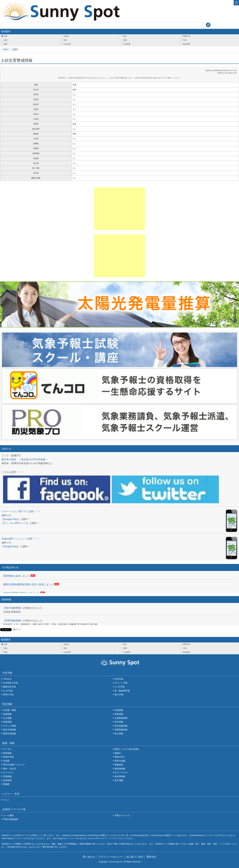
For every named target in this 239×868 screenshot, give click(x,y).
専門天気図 (120, 761)
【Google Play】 (11, 519)
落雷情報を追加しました (16, 576)
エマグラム (8, 773)
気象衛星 (119, 765)
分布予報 (119, 679)
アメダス (7, 749)
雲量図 (6, 784)
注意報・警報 (9, 710)
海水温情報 (120, 776)
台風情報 (119, 710)
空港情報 (7, 776)
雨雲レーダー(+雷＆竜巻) (127, 749)
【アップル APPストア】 (15, 523)
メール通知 (8, 815)
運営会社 (151, 857)
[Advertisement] (120, 209)
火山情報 (7, 718)
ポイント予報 (121, 683)
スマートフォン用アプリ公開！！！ (21, 511)
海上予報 (119, 695)
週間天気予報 (9, 687)
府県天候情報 (9, 734)
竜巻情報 (7, 722)
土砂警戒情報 (121, 718)
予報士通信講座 (11, 819)
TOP (5, 49)
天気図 (6, 761)
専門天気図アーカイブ (14, 765)
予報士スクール (122, 815)
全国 (15, 49)
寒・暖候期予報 (122, 691)
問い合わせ (89, 857)
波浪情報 (7, 780)
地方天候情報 (9, 730)
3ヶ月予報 (8, 691)
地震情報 (7, 714)
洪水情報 (119, 722)
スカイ (6, 800)
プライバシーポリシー (111, 857)
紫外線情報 (120, 769)
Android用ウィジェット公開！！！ (20, 539)
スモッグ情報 (9, 726)
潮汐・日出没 (9, 769)
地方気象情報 (13, 608)
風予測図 (119, 780)
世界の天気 (8, 695)
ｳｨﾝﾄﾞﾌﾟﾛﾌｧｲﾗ (121, 773)
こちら (228, 835)
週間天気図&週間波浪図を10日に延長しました (28, 584)
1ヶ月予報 (120, 687)
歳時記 (118, 753)
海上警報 (119, 734)
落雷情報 (7, 753)
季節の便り (120, 757)
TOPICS (7, 679)
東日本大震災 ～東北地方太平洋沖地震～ (25, 459)
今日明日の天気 (11, 683)
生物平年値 (8, 757)
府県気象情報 (13, 621)
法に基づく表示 (135, 857)
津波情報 (119, 714)
